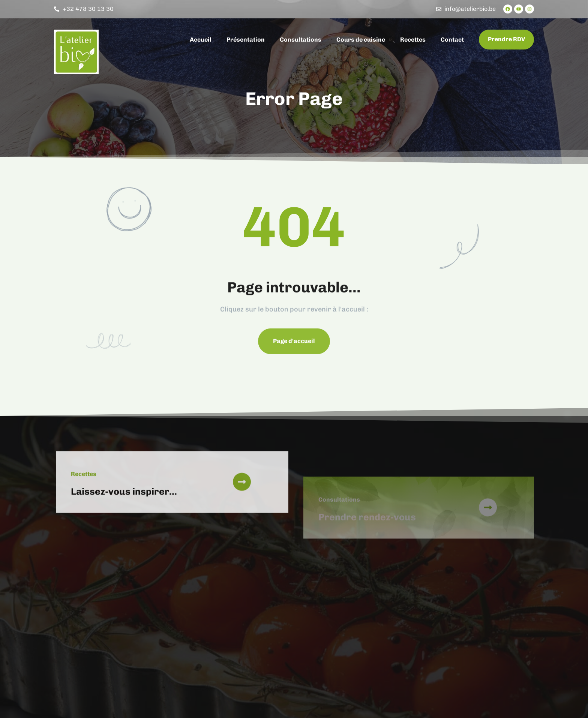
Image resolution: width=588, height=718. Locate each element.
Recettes (413, 40)
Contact (452, 40)
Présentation (246, 40)
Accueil (201, 40)
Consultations (301, 40)
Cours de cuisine (361, 40)
